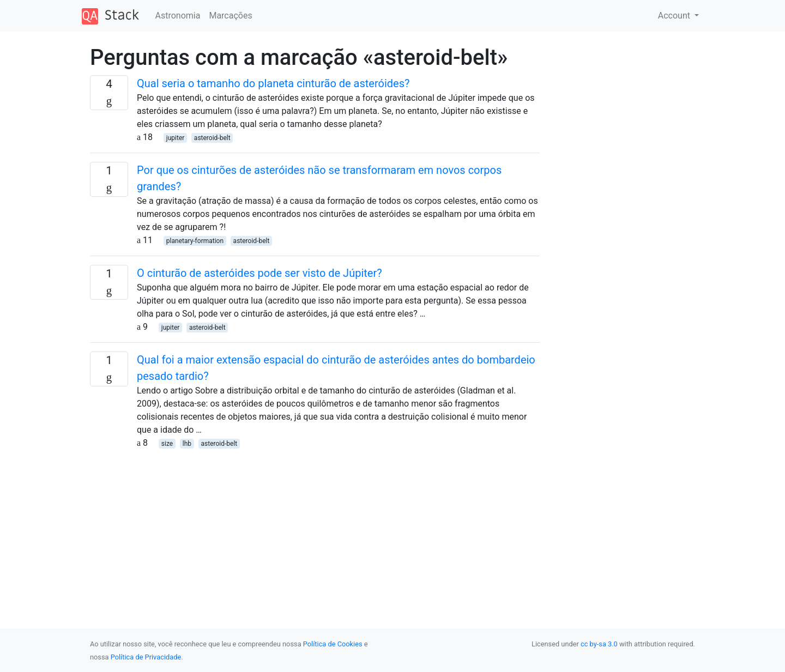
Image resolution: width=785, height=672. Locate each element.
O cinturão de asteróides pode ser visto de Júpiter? (259, 273)
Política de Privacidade (146, 657)
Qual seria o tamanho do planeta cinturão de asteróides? (273, 83)
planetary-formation (195, 241)
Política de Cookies (333, 644)
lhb (187, 444)
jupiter (176, 138)
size (167, 444)
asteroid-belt (212, 138)
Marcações (230, 16)
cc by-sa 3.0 (599, 644)
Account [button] (675, 16)
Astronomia (178, 16)
